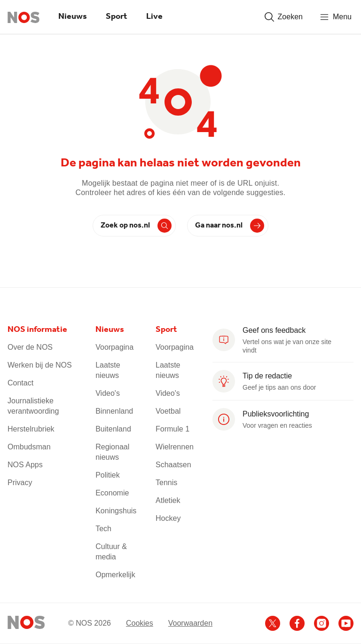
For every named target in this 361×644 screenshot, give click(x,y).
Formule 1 (173, 429)
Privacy (20, 483)
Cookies (140, 623)
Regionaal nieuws (112, 452)
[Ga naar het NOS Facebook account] (297, 623)
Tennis (166, 483)
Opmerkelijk (115, 575)
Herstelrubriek (31, 429)
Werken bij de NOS (40, 365)
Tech (103, 529)
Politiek (108, 475)
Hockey (168, 518)
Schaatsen (173, 465)
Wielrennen (175, 447)
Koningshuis (116, 511)
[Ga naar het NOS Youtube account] (346, 623)
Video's (108, 393)
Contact (20, 383)
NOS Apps (25, 465)
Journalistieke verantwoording (33, 406)
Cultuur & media (111, 552)
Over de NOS (30, 347)
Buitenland (113, 429)
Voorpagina (114, 347)
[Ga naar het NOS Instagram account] (322, 623)
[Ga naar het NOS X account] (273, 623)
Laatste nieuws (108, 370)
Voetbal (168, 411)
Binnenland (114, 411)
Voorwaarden (190, 623)
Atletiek (168, 500)
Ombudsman (29, 447)
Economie (112, 493)
